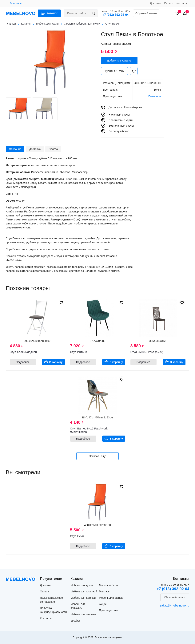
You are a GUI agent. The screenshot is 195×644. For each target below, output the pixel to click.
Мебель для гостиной (84, 591)
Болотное (16, 3)
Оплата (169, 3)
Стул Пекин (78, 536)
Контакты (182, 3)
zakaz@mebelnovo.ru (175, 605)
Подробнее (23, 362)
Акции (103, 604)
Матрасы (105, 591)
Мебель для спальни (83, 614)
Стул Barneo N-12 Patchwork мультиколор (89, 430)
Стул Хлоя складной (23, 352)
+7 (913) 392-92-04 (115, 15)
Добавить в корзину (119, 61)
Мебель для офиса (111, 598)
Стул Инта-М (79, 352)
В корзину (56, 362)
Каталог (52, 13)
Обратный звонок (146, 13)
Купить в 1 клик (114, 71)
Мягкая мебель (108, 585)
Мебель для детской (83, 598)
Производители (109, 610)
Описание (15, 149)
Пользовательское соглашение (51, 600)
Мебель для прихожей (78, 606)
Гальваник (155, 96)
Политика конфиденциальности (53, 610)
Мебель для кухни (82, 585)
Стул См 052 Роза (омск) (147, 352)
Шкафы (75, 621)
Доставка (156, 3)
